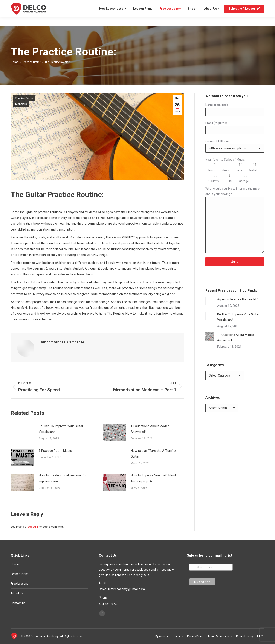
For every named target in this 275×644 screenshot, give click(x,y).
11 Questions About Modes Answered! (150, 429)
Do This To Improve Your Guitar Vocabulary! (61, 429)
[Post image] (23, 433)
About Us (17, 593)
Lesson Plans (20, 574)
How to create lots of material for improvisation (63, 478)
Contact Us (18, 603)
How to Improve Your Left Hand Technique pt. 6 (153, 478)
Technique (21, 104)
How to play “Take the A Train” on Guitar (154, 454)
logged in (33, 527)
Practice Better (24, 98)
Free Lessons (20, 584)
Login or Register (251, 4)
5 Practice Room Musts (55, 451)
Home (15, 564)
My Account (226, 4)
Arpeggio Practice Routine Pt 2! (238, 299)
